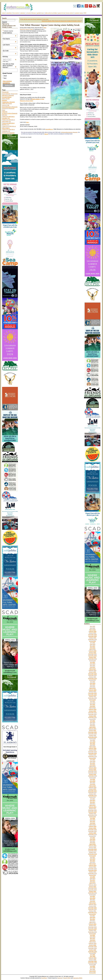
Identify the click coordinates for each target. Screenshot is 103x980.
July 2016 (92, 818)
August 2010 (92, 934)
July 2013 (92, 877)
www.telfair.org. (49, 129)
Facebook (79, 6)
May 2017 (92, 802)
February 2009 (92, 958)
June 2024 (92, 664)
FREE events (16, 13)
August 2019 (92, 758)
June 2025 (92, 644)
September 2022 (92, 698)
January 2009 (93, 960)
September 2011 (92, 912)
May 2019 (92, 763)
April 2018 (92, 784)
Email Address (9, 33)
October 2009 (93, 950)
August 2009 (92, 953)
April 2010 (92, 940)
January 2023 (93, 691)
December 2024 (92, 654)
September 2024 (92, 659)
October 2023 (93, 677)
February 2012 (92, 904)
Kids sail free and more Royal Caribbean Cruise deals (35, 19)
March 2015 (92, 844)
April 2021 (92, 726)
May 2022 (92, 704)
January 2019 (93, 769)
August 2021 (92, 719)
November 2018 (92, 773)
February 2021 (92, 729)
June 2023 (92, 683)
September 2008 (92, 963)
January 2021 (93, 730)
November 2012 (92, 890)
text (5, 78)
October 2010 (93, 930)
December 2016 (92, 810)
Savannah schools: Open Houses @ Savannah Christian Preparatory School (61, 21)
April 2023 (92, 687)
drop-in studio (35, 99)
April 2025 (92, 648)
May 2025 (92, 646)
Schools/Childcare (31, 13)
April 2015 (92, 843)
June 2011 (92, 917)
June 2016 (92, 820)
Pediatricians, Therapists (8, 102)
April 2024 (92, 667)
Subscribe (75, 6)
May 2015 (92, 841)
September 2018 (92, 776)
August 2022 (92, 700)
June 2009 (92, 956)
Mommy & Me (6, 105)
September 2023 (92, 678)
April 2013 (92, 882)
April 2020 (92, 745)
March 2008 (92, 971)
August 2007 (92, 973)
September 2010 (92, 932)
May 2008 (92, 969)
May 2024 (92, 665)
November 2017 (92, 792)
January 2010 (93, 945)
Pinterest (90, 6)
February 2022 (92, 709)
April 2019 (92, 765)
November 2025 (92, 636)
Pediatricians (40, 13)
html (5, 76)
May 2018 (92, 782)
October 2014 (93, 852)
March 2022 (92, 708)
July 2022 (92, 701)
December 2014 (92, 849)
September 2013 (92, 873)
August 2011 (92, 914)
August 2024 (92, 661)
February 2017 (92, 807)
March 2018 (92, 786)
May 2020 (92, 743)
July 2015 (92, 838)
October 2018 (93, 774)
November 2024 (92, 656)
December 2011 (92, 908)
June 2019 (92, 761)
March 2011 (92, 922)
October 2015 (93, 833)
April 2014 (92, 862)
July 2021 (92, 721)
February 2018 (92, 787)
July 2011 (92, 916)
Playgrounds (5, 92)
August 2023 (92, 680)
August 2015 (92, 836)
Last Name (9, 45)
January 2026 (93, 633)
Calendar (22, 13)
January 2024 (93, 672)
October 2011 (93, 911)
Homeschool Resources (8, 108)
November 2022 (92, 695)
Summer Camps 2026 (80, 13)
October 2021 (93, 716)
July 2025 (92, 643)
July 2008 (92, 966)
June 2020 (92, 742)
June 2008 (92, 968)
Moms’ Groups (6, 99)
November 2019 (92, 753)
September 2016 (92, 815)
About (4, 13)
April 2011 (92, 921)
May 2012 (92, 899)
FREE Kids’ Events (7, 103)
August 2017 (92, 797)
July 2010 (92, 935)
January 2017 (93, 808)
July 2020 (92, 740)
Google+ (86, 6)
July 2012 (92, 896)
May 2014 (92, 860)
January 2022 (93, 711)
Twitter (83, 6)
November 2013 (92, 870)
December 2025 (92, 635)
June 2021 (92, 722)
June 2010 (92, 937)
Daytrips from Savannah (8, 133)
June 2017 (92, 800)
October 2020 (93, 735)
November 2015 (92, 831)
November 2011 (92, 909)
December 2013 (92, 869)
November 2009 (92, 948)
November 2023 (92, 675)
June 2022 (92, 703)
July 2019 (92, 760)
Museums (75, 132)
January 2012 (93, 906)
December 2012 (92, 888)
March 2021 (92, 727)
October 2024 (93, 657)
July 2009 (92, 955)
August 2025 (92, 641)
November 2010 (92, 929)
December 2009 (92, 947)
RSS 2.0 (46, 134)
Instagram (98, 6)
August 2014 (92, 856)
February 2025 (92, 651)
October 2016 (93, 813)
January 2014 (93, 867)
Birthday (9, 57)
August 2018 (92, 778)
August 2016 (92, 817)
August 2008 (92, 964)
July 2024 (92, 662)
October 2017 (93, 794)
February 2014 (92, 865)
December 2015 (92, 830)
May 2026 (92, 626)
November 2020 (92, 734)
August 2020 (92, 739)
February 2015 (92, 846)
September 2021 (92, 717)
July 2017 (92, 799)
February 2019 (92, 768)
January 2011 (93, 925)
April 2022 (92, 706)
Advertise (9, 13)
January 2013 (93, 886)
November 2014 (92, 851)
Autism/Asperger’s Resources (10, 107)
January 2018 (93, 789)
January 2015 (93, 847)
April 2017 (92, 804)
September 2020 (92, 737)
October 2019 (93, 755)
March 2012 (92, 903)
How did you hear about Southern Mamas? (9, 66)
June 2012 (92, 898)
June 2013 (92, 878)
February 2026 (92, 631)
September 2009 (92, 951)
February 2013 (92, 885)
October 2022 (93, 696)
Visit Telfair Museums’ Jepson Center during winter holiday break (50, 25)
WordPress (44, 978)
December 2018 (92, 771)
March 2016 (92, 825)
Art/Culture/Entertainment (67, 132)
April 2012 (92, 901)
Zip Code (9, 51)
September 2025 (92, 639)
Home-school (70, 13)
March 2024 (92, 669)
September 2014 (92, 854)
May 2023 (92, 685)
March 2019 (92, 766)
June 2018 (92, 781)
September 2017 (92, 795)
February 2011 (92, 924)
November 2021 (92, 714)
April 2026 (92, 628)
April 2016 (92, 823)
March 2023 (92, 688)
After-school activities (51, 13)
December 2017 (92, 791)
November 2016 (92, 812)
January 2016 (93, 828)
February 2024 (92, 670)
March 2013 (92, 883)
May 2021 (92, 724)
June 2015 (92, 839)
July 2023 (92, 682)
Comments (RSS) (78, 978)
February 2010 (92, 943)
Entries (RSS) (67, 978)
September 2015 (92, 834)
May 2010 (92, 938)
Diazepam (60, 978)
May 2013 (92, 880)
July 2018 (92, 779)
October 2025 (93, 638)
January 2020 (93, 750)
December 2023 (92, 674)
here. (28, 122)
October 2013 (93, 872)
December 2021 (92, 713)
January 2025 (93, 652)
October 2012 (93, 891)
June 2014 (92, 859)
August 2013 (92, 875)
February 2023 (92, 690)
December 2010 (92, 927)
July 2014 (92, 857)
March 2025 (92, 649)
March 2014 (92, 864)
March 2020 (92, 747)
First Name (9, 39)
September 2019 (92, 756)
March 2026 (92, 630)
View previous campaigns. (7, 82)
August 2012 (92, 895)
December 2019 (92, 752)
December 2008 (92, 961)
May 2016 (92, 821)
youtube (94, 6)
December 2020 (92, 732)
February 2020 (92, 748)
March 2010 (92, 942)
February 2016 (92, 826)
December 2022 (92, 693)
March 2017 (92, 805)
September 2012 (92, 893)
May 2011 (92, 919)
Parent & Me (62, 13)
